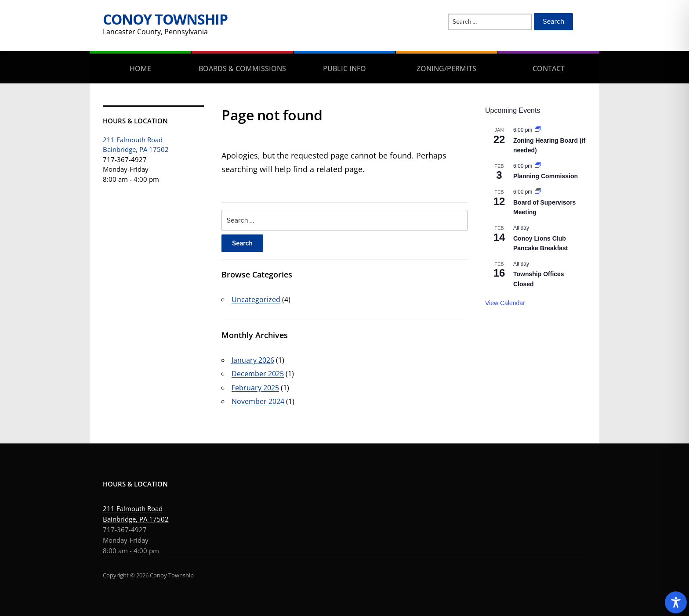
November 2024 (258, 401)
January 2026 (253, 360)
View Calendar (505, 303)
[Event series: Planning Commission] (538, 166)
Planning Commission (546, 176)
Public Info (344, 68)
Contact (549, 68)
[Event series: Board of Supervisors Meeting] (538, 192)
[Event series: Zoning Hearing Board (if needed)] (538, 130)
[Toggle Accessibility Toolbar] (676, 602)
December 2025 (258, 374)
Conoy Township (165, 19)
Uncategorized (256, 299)
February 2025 (255, 388)
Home (140, 68)
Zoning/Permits (446, 68)
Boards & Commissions (242, 68)
